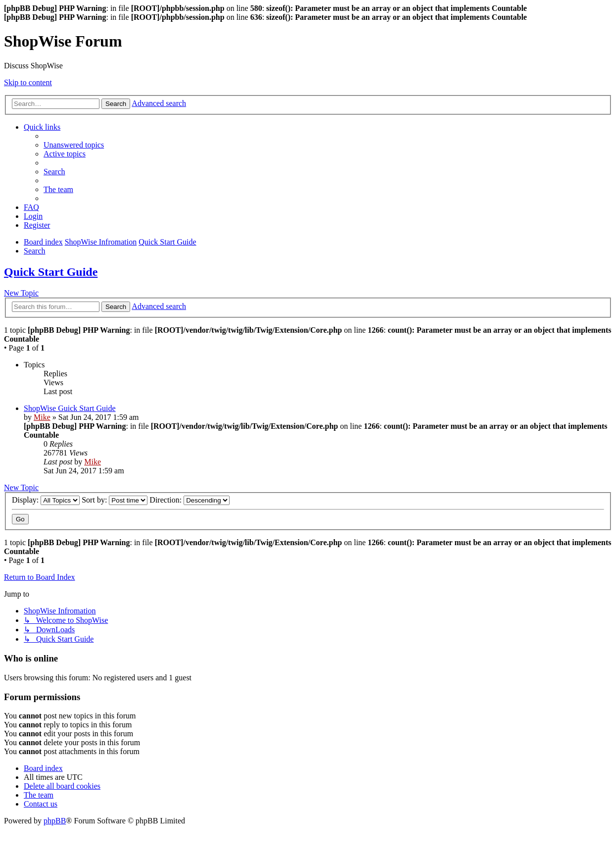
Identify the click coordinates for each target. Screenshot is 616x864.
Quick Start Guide (51, 272)
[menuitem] (74, 145)
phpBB (55, 821)
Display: (46, 500)
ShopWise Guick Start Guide (70, 408)
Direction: (190, 500)
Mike (42, 417)
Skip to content (28, 82)
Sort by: (115, 500)
